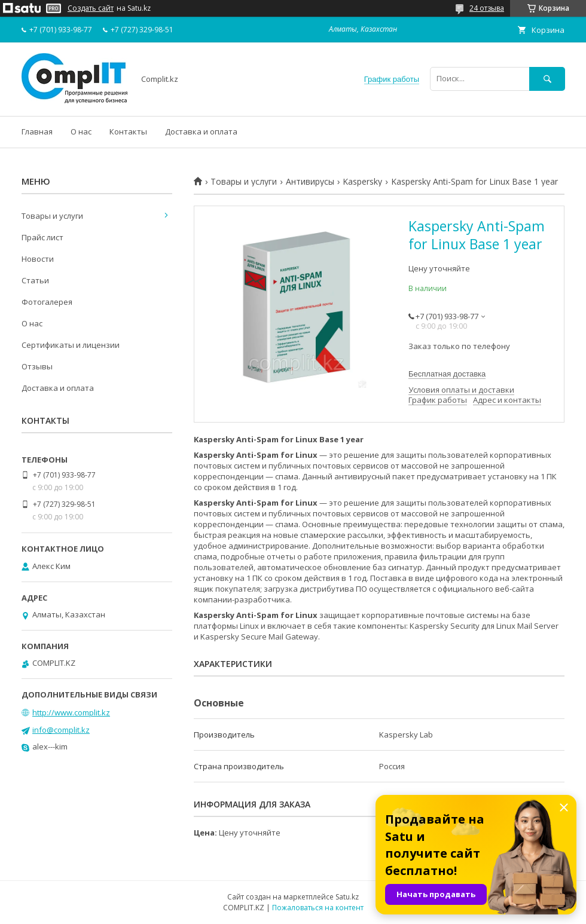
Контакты (128, 131)
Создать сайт (91, 8)
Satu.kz (347, 897)
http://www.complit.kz (71, 712)
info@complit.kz (61, 730)
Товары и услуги (244, 182)
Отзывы (37, 366)
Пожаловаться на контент (318, 908)
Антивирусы (310, 182)
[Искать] (547, 79)
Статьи (35, 280)
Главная (37, 131)
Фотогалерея (47, 302)
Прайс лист (42, 237)
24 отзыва (487, 8)
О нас (81, 131)
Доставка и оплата (201, 131)
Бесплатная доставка (447, 374)
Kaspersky (362, 182)
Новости (38, 259)
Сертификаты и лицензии (71, 345)
